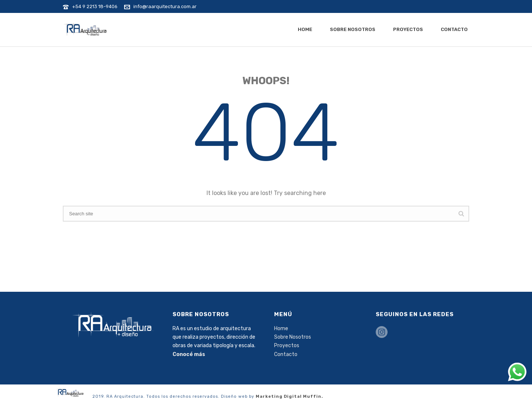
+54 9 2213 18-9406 (95, 6)
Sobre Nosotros (353, 29)
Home (305, 29)
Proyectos (408, 29)
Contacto (454, 29)
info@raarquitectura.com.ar (165, 6)
